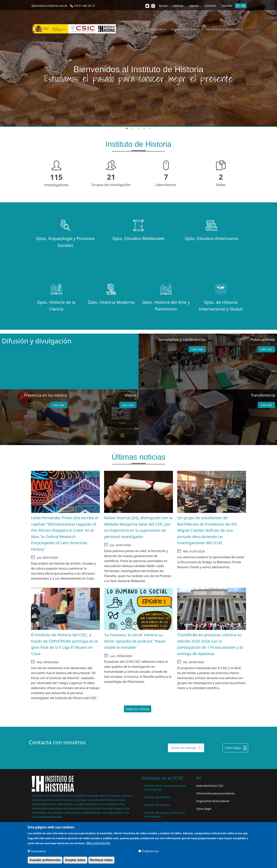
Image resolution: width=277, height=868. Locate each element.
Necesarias (38, 851)
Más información (98, 843)
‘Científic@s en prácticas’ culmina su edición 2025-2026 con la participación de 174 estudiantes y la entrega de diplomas (210, 644)
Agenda (194, 6)
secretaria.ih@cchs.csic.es (51, 6)
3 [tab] (138, 129)
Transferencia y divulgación (224, 29)
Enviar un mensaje (184, 748)
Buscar (163, 6)
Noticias (178, 6)
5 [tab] (150, 129)
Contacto (210, 6)
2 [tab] (133, 129)
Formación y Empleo (185, 29)
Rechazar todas (101, 860)
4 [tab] (144, 129)
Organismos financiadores (213, 801)
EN (243, 6)
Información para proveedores (215, 793)
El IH (136, 29)
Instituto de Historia (157, 805)
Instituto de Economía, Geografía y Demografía (165, 788)
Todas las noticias (138, 709)
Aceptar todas (75, 860)
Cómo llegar (233, 748)
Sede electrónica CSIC (210, 786)
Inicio (123, 29)
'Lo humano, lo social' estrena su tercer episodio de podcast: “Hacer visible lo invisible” (135, 641)
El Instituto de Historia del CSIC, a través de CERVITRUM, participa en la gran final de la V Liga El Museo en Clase (64, 644)
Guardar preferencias (45, 860)
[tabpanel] (138, 63)
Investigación (156, 29)
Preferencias (150, 851)
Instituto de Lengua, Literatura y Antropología (165, 814)
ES (238, 6)
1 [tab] (127, 129)
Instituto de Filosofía (157, 797)
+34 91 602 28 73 (84, 6)
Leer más (197, 349)
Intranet (227, 6)
